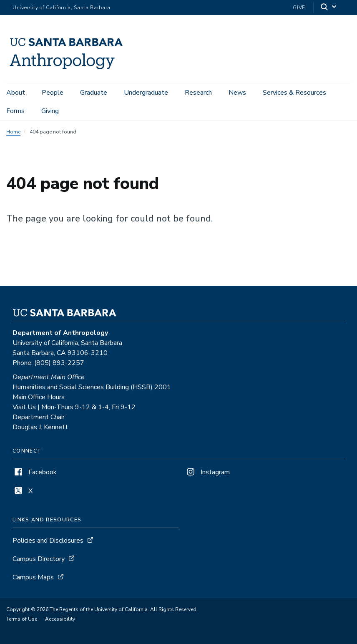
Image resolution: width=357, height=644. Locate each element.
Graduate (94, 93)
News (237, 93)
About (16, 93)
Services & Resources (294, 93)
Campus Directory (39, 559)
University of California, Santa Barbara (62, 8)
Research (198, 93)
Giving (50, 111)
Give (299, 8)
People (53, 93)
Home (13, 132)
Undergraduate (146, 93)
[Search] (329, 8)
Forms (15, 111)
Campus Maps (33, 577)
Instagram (207, 472)
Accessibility (60, 619)
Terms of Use (22, 619)
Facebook (35, 472)
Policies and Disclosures (48, 541)
